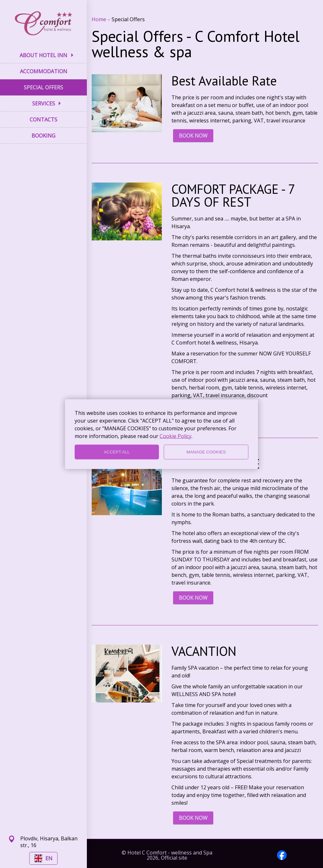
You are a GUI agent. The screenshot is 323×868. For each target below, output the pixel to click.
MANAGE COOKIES (206, 452)
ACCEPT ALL (117, 452)
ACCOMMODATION (44, 71)
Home (100, 19)
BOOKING (43, 136)
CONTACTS (43, 120)
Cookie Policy (175, 436)
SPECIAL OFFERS (43, 87)
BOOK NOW (193, 136)
